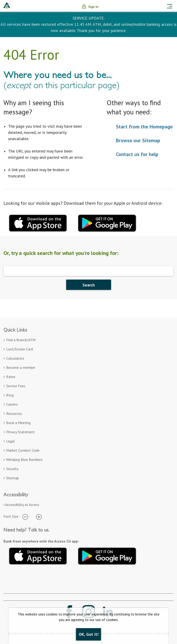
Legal (10, 441)
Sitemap (13, 478)
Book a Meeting (18, 423)
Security (12, 469)
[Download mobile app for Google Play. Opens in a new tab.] (107, 222)
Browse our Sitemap (138, 140)
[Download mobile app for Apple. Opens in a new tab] (38, 555)
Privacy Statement (21, 432)
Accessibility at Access (22, 505)
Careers (12, 404)
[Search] (88, 271)
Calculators (15, 358)
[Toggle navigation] (170, 6)
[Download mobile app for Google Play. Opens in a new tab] (107, 555)
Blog (10, 395)
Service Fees (16, 386)
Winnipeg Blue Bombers (24, 459)
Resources (14, 413)
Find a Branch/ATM (21, 340)
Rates (11, 377)
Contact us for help (137, 154)
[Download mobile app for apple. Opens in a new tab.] (38, 222)
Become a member (21, 367)
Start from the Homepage (144, 127)
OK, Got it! (89, 634)
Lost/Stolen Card (20, 349)
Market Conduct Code (23, 450)
